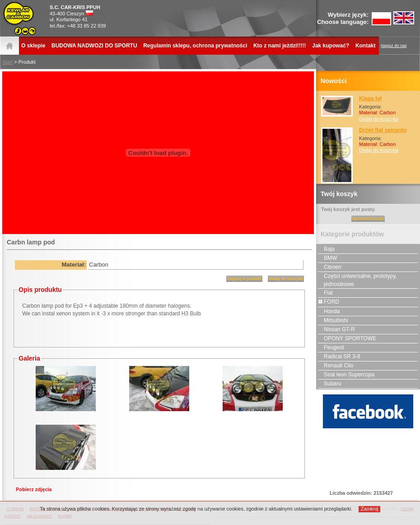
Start (7, 62)
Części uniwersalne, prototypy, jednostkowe (357, 280)
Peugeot (331, 347)
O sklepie (33, 46)
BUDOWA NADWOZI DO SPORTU (94, 46)
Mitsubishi (333, 320)
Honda (329, 311)
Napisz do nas (394, 46)
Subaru (330, 384)
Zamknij (370, 509)
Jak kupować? (331, 46)
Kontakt (366, 46)
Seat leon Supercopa (346, 375)
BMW (327, 258)
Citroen (330, 267)
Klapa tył (370, 98)
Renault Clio (336, 366)
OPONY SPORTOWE (347, 338)
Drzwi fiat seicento (383, 130)
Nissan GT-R (336, 329)
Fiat (325, 293)
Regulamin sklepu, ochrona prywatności (195, 46)
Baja (326, 249)
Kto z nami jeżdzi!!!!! (280, 46)
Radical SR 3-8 (339, 356)
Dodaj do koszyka (379, 119)
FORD (329, 302)
